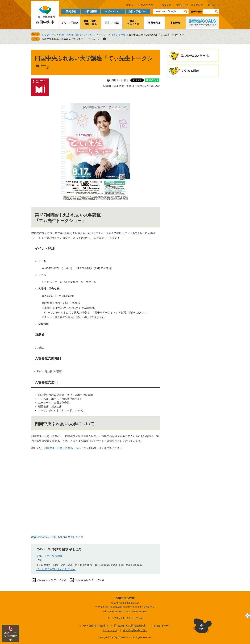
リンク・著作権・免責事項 (94, 626)
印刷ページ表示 (120, 80)
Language (166, 5)
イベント (103, 35)
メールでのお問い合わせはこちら (56, 569)
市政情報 (175, 23)
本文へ (130, 5)
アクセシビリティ (161, 626)
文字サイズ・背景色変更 (190, 5)
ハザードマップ (113, 11)
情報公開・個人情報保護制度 (130, 626)
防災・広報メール (138, 11)
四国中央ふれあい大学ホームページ (65, 448)
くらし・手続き (70, 23)
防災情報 (71, 11)
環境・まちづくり (133, 23)
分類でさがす (66, 35)
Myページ (213, 5)
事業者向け (154, 23)
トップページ (49, 35)
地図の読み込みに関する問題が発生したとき (57, 537)
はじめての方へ (147, 5)
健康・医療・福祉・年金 (91, 23)
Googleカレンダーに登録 (52, 580)
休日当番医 (91, 11)
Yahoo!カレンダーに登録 (90, 580)
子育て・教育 (112, 23)
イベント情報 (118, 35)
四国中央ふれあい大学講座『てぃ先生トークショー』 (71, 39)
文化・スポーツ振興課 (49, 556)
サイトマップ (110, 630)
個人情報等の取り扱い (135, 630)
